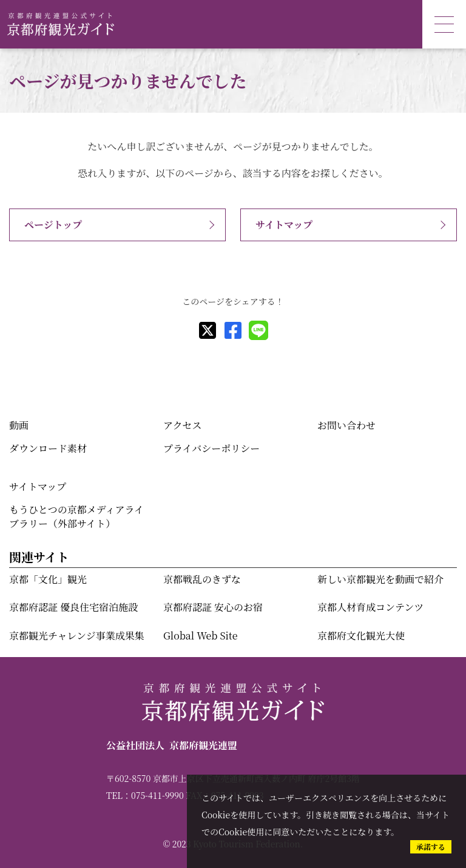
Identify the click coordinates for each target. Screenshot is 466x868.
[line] (258, 330)
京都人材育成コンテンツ (370, 607)
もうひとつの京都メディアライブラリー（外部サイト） (76, 516)
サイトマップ (284, 225)
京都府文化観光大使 (361, 636)
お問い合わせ (346, 425)
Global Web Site (200, 636)
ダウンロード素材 (48, 448)
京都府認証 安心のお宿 (213, 607)
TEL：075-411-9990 (145, 795)
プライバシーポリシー (211, 448)
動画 (19, 425)
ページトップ (53, 225)
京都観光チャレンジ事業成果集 (77, 636)
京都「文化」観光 (48, 579)
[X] (208, 330)
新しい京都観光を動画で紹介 (380, 579)
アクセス (183, 425)
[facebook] (233, 330)
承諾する (431, 846)
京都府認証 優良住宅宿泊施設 (73, 607)
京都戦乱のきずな (202, 579)
